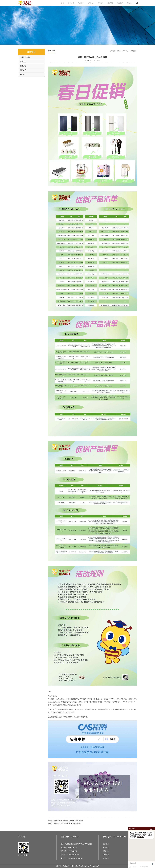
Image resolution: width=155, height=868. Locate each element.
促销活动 (23, 61)
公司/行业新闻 (25, 57)
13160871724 (140, 837)
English (129, 3)
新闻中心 (91, 3)
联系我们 (120, 3)
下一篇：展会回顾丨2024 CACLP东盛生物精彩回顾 (64, 824)
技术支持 (100, 3)
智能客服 (110, 3)
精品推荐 (23, 74)
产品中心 (81, 3)
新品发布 (23, 70)
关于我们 (71, 3)
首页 (63, 3)
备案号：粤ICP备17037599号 (90, 866)
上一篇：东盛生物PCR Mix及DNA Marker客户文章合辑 (65, 820)
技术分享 (23, 66)
